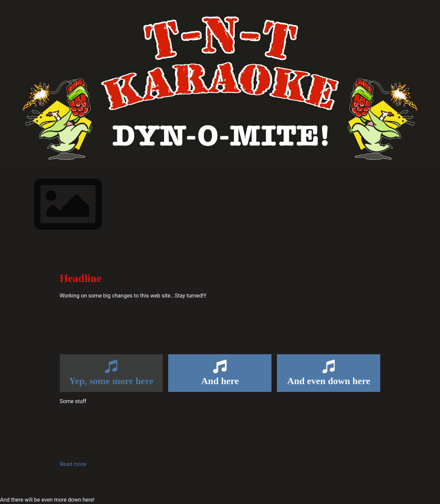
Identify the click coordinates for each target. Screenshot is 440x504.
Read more (73, 464)
